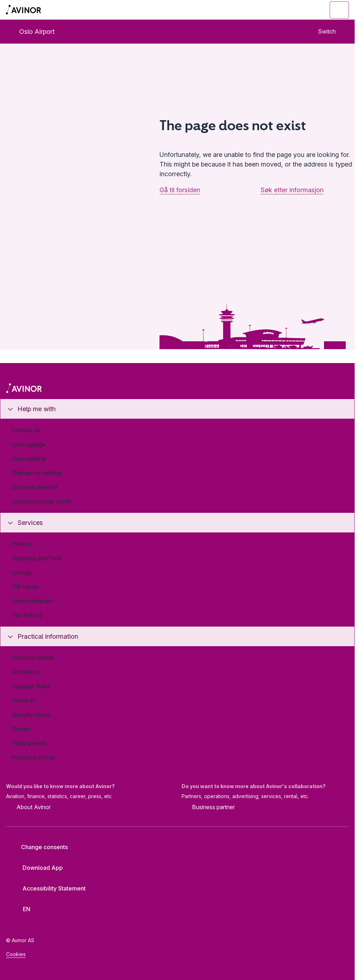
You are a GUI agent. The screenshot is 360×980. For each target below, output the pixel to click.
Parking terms (29, 743)
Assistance (26, 672)
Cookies (16, 954)
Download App (37, 868)
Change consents (40, 847)
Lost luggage (29, 444)
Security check (31, 715)
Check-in (23, 700)
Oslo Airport (31, 32)
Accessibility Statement (49, 888)
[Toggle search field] (300, 10)
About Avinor (28, 808)
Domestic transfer (35, 487)
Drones (21, 729)
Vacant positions (33, 658)
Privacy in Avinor (34, 757)
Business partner (208, 808)
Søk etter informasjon (292, 190)
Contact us (26, 430)
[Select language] (23, 909)
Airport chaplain (32, 601)
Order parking (29, 459)
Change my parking (36, 473)
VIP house (25, 587)
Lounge (22, 572)
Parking (21, 544)
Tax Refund (27, 615)
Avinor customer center (42, 501)
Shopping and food (37, 558)
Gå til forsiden (180, 190)
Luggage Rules (31, 686)
